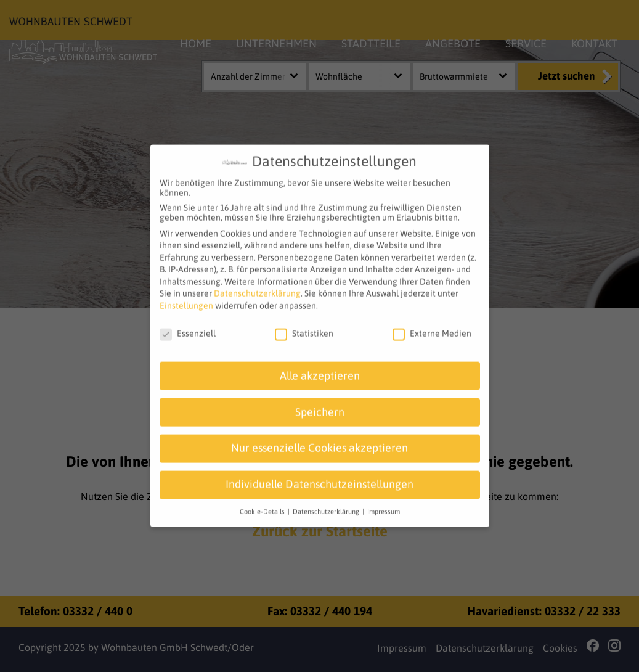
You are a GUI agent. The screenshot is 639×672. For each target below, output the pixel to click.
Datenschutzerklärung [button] (327, 504)
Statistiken (304, 326)
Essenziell (188, 326)
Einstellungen (186, 298)
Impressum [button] (384, 504)
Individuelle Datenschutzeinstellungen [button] (319, 477)
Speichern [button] (320, 404)
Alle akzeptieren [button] (320, 368)
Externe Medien (432, 326)
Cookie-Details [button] (263, 504)
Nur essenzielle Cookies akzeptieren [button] (319, 441)
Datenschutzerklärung (257, 286)
